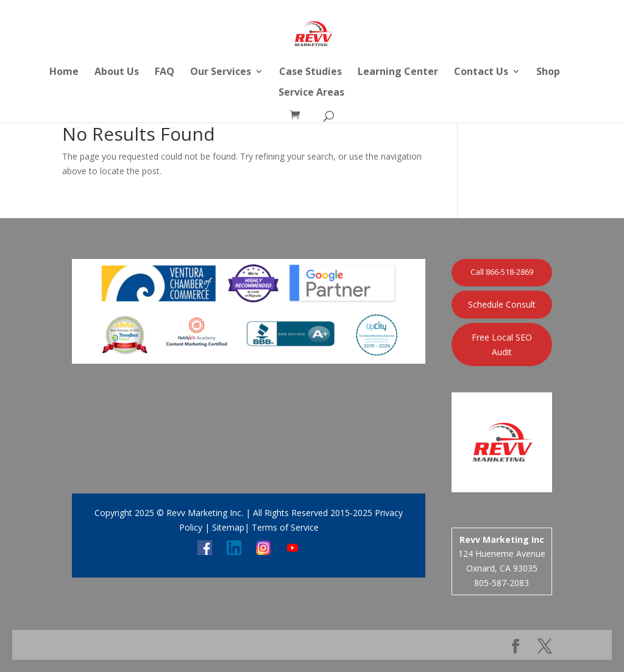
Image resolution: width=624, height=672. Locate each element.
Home (64, 73)
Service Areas (311, 93)
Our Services (221, 73)
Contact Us (481, 73)
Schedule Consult (502, 304)
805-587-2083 (502, 583)
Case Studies (310, 73)
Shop (548, 73)
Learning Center (398, 73)
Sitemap (228, 527)
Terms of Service (284, 527)
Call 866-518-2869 (502, 272)
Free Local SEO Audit (502, 345)
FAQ (165, 73)
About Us (117, 73)
